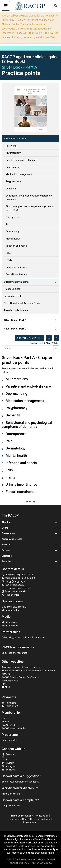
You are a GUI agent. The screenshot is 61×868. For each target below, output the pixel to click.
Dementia (11, 189)
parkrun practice (10, 681)
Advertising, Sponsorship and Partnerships (23, 637)
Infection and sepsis (17, 246)
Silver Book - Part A (15, 139)
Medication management (19, 174)
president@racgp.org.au (16, 588)
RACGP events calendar (14, 728)
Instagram (9, 766)
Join (4, 718)
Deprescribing (13, 167)
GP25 (5, 684)
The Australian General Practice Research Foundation (29, 671)
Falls (8, 253)
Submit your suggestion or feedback (20, 782)
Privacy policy (41, 816)
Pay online (9, 703)
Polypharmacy (13, 181)
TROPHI (6, 687)
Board (5, 528)
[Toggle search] (56, 6)
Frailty (9, 260)
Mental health (13, 239)
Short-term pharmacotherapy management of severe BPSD (30, 208)
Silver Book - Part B (15, 320)
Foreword (11, 146)
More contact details (16, 591)
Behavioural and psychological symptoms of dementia (29, 198)
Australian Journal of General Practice (21, 667)
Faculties (7, 561)
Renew (5, 722)
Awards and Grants (12, 539)
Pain (8, 224)
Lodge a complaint (11, 806)
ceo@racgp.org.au (13, 585)
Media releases (9, 622)
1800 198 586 (10, 706)
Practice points (12, 289)
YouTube (8, 770)
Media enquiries (10, 626)
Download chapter (29, 338)
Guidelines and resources (14, 653)
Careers (6, 550)
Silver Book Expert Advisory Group (22, 303)
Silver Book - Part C (15, 329)
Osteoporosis (13, 217)
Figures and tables (14, 296)
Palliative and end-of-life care (21, 160)
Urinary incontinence (16, 267)
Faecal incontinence (16, 274)
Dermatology (13, 231)
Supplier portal (9, 740)
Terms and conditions (22, 816)
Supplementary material (16, 282)
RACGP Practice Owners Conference (20, 677)
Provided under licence (16, 310)
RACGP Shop (8, 725)
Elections (7, 556)
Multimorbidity (13, 153)
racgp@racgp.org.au (14, 581)
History (6, 545)
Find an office (10, 595)
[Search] (28, 348)
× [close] (57, 15)
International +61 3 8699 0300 (18, 578)
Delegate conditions (40, 819)
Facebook (9, 754)
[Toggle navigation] (6, 6)
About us (6, 522)
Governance (8, 533)
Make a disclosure (11, 794)
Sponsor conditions (18, 819)
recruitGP (7, 674)
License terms (30, 822)
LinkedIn (8, 763)
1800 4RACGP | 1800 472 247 (18, 575)
